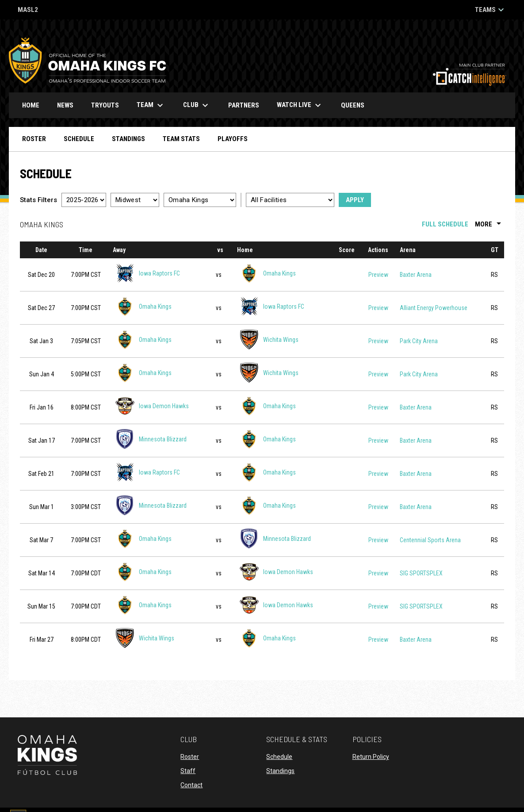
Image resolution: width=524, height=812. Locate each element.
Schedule (279, 757)
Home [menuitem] (31, 105)
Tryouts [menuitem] (105, 105)
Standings (280, 771)
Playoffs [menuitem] (233, 139)
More (490, 224)
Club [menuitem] (197, 105)
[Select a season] (84, 200)
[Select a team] (200, 200)
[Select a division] (135, 200)
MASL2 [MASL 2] (28, 10)
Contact (191, 785)
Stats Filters (38, 200)
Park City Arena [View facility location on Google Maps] (419, 341)
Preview (378, 275)
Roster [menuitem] (34, 139)
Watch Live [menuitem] (303, 105)
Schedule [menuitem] (79, 139)
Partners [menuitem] (244, 105)
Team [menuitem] (151, 105)
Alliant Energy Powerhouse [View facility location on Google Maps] (434, 308)
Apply (355, 200)
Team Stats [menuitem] (181, 139)
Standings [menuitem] (128, 139)
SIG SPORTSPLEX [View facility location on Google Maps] (421, 573)
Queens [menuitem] (356, 105)
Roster (190, 757)
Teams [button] (491, 10)
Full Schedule (445, 224)
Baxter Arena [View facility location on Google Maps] (416, 275)
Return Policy (371, 757)
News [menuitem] (65, 105)
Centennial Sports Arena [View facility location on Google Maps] (430, 540)
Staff (188, 771)
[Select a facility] (290, 200)
